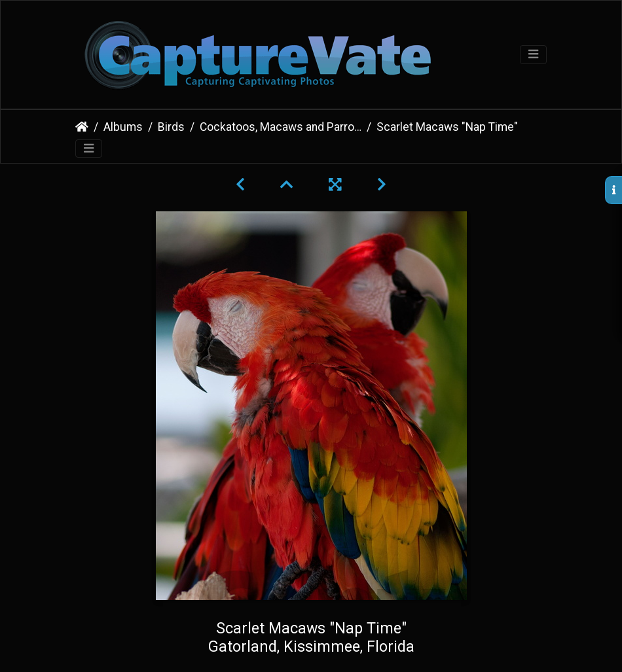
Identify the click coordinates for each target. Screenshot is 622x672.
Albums (123, 127)
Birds (171, 127)
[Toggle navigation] (533, 55)
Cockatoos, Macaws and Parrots (281, 127)
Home (82, 127)
